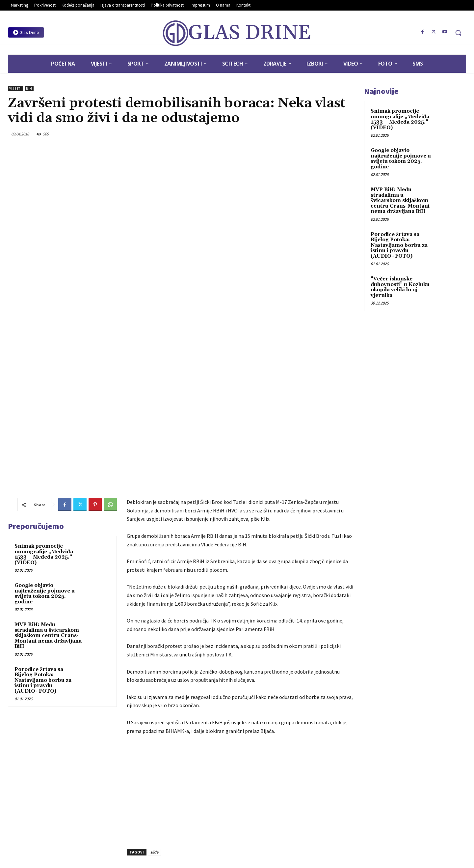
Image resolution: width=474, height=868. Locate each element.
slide (154, 742)
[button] (458, 33)
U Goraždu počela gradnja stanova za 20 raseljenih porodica (302, 774)
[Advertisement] (240, 680)
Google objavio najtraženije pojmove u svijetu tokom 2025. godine (45, 484)
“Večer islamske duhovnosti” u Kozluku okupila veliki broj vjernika (400, 287)
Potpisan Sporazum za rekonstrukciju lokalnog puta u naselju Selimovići (177, 774)
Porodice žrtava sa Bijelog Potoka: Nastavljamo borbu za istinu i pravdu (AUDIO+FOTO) (43, 570)
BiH (29, 88)
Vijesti (15, 88)
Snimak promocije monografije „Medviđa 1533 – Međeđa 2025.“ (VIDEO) (44, 445)
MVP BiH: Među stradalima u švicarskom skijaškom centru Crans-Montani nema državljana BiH (48, 526)
